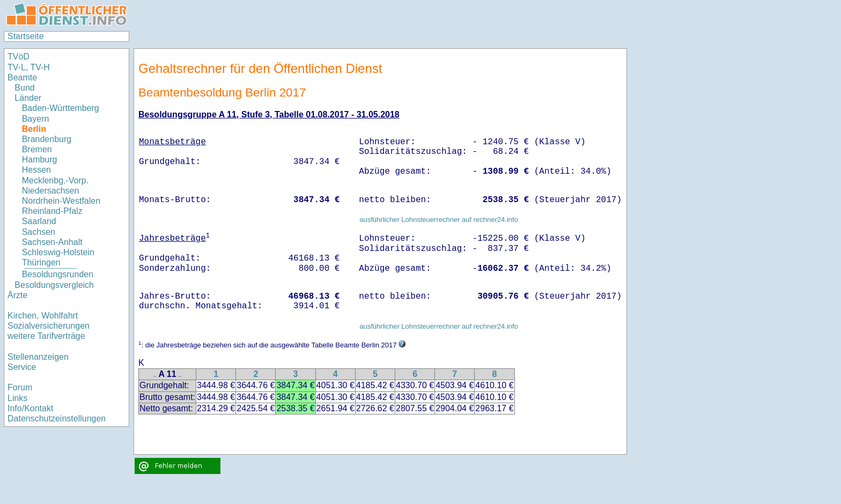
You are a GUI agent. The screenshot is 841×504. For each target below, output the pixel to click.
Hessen (36, 170)
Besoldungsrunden (58, 274)
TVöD (19, 57)
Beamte (22, 77)
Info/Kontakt (30, 408)
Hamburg (40, 160)
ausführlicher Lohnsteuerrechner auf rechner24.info (439, 220)
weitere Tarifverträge (46, 336)
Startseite (26, 36)
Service (22, 367)
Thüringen (41, 262)
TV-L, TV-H (29, 67)
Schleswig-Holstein (58, 252)
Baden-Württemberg (61, 108)
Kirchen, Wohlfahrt (43, 316)
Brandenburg (47, 139)
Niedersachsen (51, 191)
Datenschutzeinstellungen (57, 418)
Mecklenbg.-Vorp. (56, 180)
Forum (20, 387)
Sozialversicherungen (49, 326)
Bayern (36, 119)
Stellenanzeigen (38, 357)
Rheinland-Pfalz (52, 211)
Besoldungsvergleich (54, 285)
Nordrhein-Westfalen (61, 201)
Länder (28, 98)
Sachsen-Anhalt (52, 242)
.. (155, 375)
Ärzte (17, 295)
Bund (24, 88)
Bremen (37, 149)
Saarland (39, 221)
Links (17, 398)
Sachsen (39, 232)
